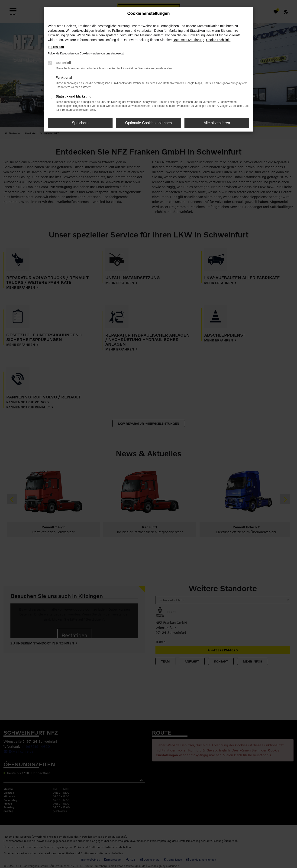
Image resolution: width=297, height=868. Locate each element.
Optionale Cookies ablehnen (148, 123)
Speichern (80, 123)
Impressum (56, 47)
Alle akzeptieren (217, 123)
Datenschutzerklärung (188, 40)
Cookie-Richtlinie (218, 40)
